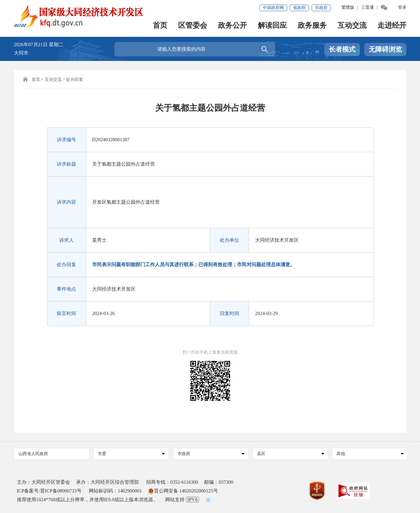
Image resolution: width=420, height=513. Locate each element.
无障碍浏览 (385, 49)
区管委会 (193, 26)
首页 (160, 26)
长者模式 (342, 49)
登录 (402, 7)
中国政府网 (273, 8)
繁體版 (348, 7)
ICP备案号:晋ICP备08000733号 (49, 491)
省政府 (299, 8)
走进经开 (392, 26)
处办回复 (75, 80)
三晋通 (367, 7)
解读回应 (272, 26)
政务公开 (232, 26)
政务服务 (312, 26)
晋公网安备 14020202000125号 (183, 491)
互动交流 (352, 26)
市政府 (321, 8)
